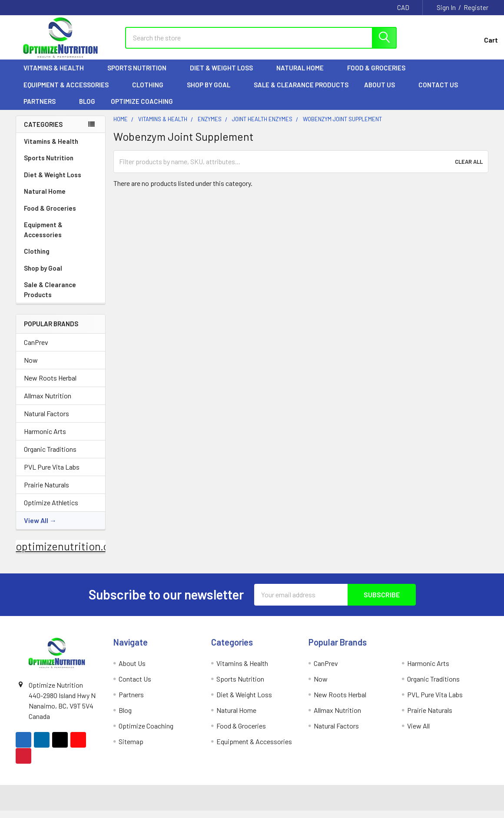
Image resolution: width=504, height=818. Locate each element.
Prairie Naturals (46, 492)
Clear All (469, 169)
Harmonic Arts (45, 438)
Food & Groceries (380, 75)
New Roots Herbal (50, 385)
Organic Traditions (50, 456)
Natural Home (304, 75)
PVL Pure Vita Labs (52, 474)
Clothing (152, 92)
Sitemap (131, 748)
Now (31, 367)
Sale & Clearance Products (301, 92)
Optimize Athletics (51, 509)
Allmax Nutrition (48, 402)
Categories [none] (43, 131)
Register (476, 7)
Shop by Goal (212, 92)
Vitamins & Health (58, 75)
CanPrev (36, 349)
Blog (87, 109)
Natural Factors (46, 420)
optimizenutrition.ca (65, 553)
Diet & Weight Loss (225, 75)
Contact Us (438, 92)
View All (36, 527)
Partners (43, 109)
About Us (383, 92)
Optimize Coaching (142, 109)
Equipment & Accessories (70, 92)
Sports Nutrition (141, 75)
